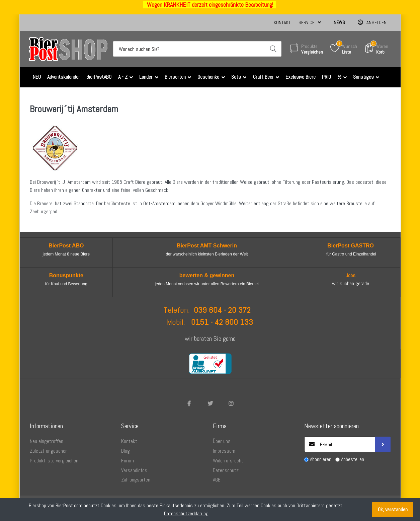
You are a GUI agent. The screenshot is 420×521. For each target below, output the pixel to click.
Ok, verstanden (393, 509)
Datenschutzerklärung (186, 513)
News (339, 22)
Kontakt (282, 22)
